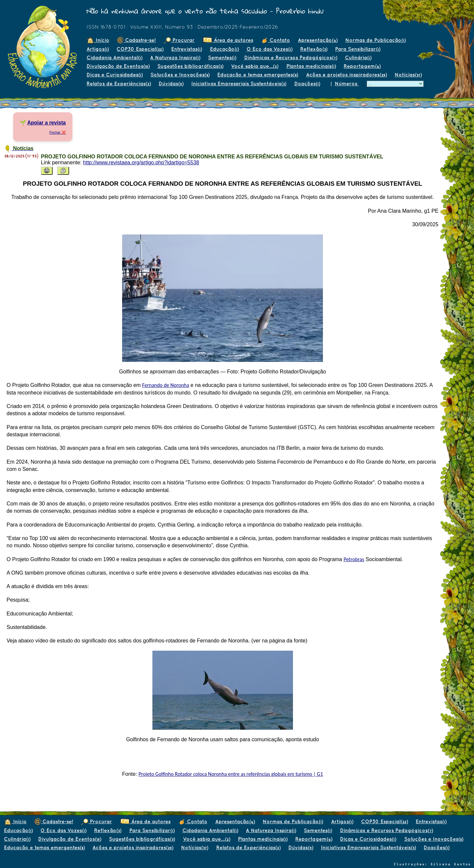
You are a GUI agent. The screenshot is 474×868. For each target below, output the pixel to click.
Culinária (358, 57)
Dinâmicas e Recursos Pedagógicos (291, 57)
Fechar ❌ (58, 132)
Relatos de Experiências (119, 83)
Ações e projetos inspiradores (346, 75)
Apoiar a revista (47, 123)
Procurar (179, 40)
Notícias (408, 75)
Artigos (98, 49)
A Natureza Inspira (175, 57)
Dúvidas (171, 83)
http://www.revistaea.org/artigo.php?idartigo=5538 (141, 163)
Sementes (222, 57)
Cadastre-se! (136, 40)
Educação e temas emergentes (258, 75)
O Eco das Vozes (269, 49)
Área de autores (228, 40)
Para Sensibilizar (358, 49)
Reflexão (314, 49)
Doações (307, 83)
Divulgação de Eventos (118, 66)
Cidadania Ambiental (114, 57)
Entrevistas (186, 49)
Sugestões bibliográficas (190, 66)
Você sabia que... (255, 66)
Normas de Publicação (375, 40)
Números (347, 83)
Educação (224, 49)
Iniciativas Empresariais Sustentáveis (239, 83)
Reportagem (362, 66)
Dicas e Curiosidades (115, 75)
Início (98, 40)
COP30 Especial (140, 49)
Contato (276, 40)
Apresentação (318, 40)
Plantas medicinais (311, 66)
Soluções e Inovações (180, 75)
